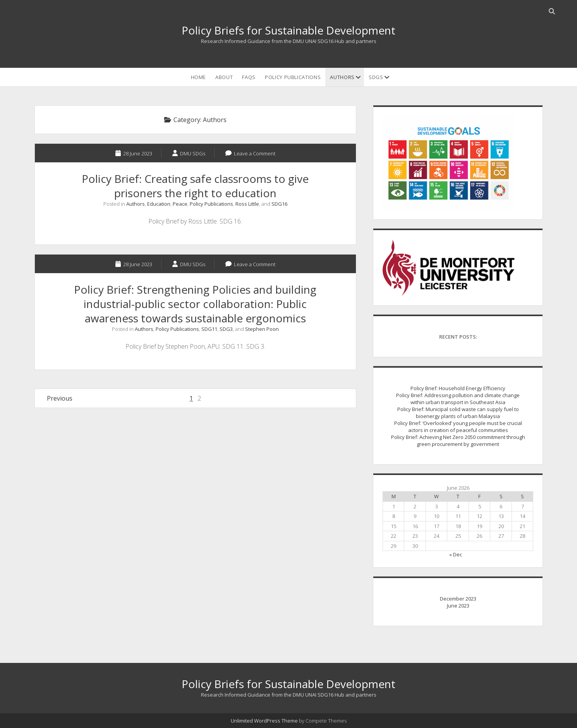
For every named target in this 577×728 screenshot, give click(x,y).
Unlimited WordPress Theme (264, 721)
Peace (180, 204)
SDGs (376, 77)
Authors (342, 77)
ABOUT (224, 77)
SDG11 (209, 329)
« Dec (456, 554)
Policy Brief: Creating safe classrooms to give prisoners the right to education (195, 186)
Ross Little (247, 204)
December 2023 (458, 599)
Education (159, 204)
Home (199, 77)
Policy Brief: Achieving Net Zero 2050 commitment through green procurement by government (458, 441)
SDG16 (279, 204)
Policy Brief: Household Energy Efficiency (458, 388)
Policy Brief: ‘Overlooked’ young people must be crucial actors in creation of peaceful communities (458, 427)
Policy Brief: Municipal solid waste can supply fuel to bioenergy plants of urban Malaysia (458, 413)
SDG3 (226, 329)
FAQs (249, 77)
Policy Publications (293, 77)
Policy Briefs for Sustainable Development (288, 30)
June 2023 (458, 606)
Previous (60, 398)
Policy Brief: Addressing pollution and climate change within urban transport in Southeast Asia (458, 399)
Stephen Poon (262, 329)
